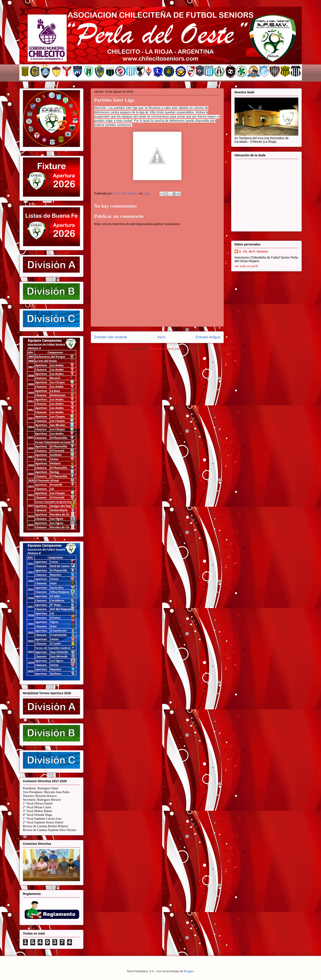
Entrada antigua (208, 337)
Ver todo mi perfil (246, 266)
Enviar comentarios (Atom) (166, 349)
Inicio (161, 337)
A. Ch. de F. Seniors (254, 251)
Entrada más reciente (111, 337)
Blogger (189, 971)
